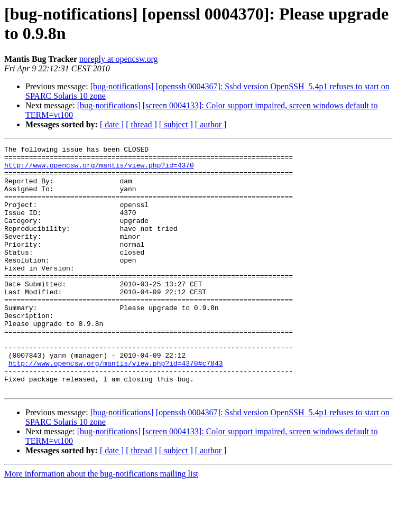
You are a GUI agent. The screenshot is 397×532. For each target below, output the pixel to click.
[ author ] (211, 124)
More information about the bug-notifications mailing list (101, 523)
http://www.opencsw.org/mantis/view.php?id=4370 (99, 170)
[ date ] (112, 124)
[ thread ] (141, 124)
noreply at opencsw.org (118, 59)
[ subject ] (176, 124)
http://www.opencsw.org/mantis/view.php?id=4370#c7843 (116, 407)
